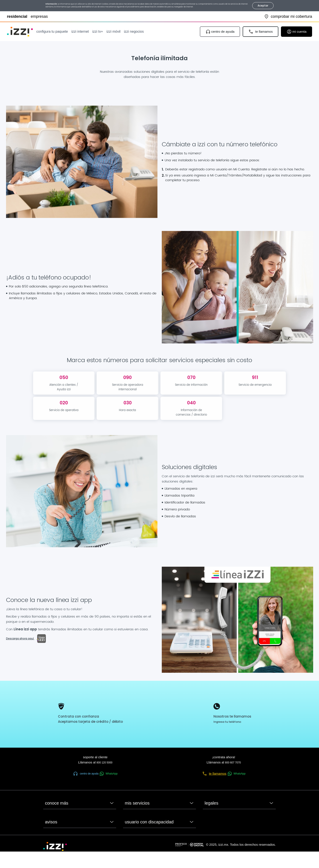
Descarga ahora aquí (26, 638)
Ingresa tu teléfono (227, 722)
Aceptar (263, 6)
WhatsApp (109, 774)
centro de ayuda (86, 774)
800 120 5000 (104, 763)
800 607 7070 (233, 763)
